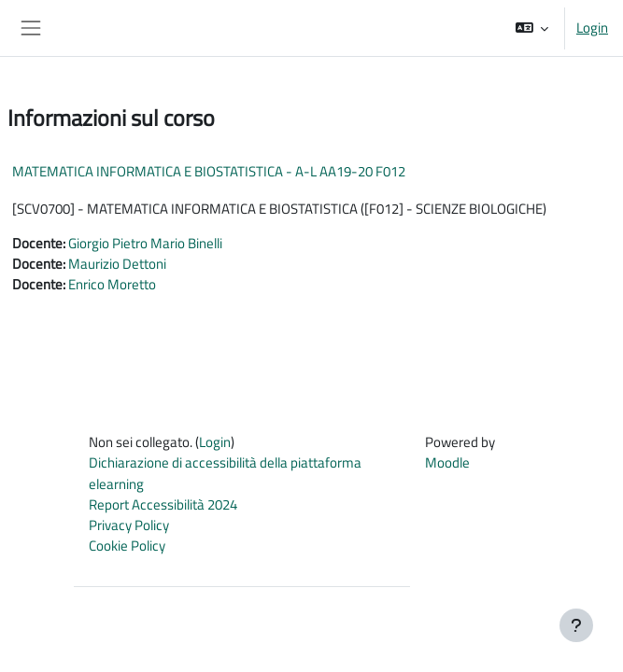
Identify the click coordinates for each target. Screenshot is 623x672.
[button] (532, 28)
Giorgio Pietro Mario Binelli (145, 243)
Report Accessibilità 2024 (163, 504)
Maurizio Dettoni (117, 264)
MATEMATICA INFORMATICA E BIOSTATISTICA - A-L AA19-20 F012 (209, 171)
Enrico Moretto (112, 284)
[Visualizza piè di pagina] (576, 625)
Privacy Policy (129, 525)
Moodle (447, 462)
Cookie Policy (127, 546)
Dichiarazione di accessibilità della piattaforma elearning (225, 473)
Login (592, 28)
